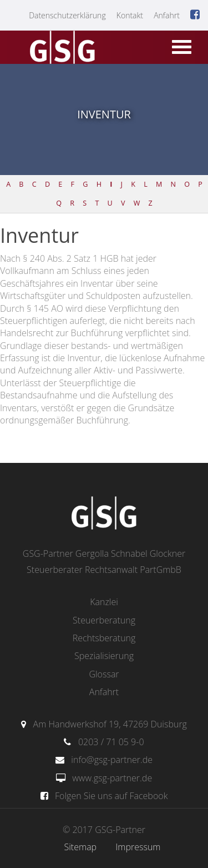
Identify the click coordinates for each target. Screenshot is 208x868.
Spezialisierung (104, 656)
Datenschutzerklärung (67, 15)
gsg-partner (61, 48)
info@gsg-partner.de (112, 760)
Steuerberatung (104, 620)
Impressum (138, 847)
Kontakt (130, 15)
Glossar (104, 674)
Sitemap (81, 847)
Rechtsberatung (104, 638)
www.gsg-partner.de (112, 778)
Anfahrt (167, 15)
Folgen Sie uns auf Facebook (111, 796)
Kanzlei (104, 602)
